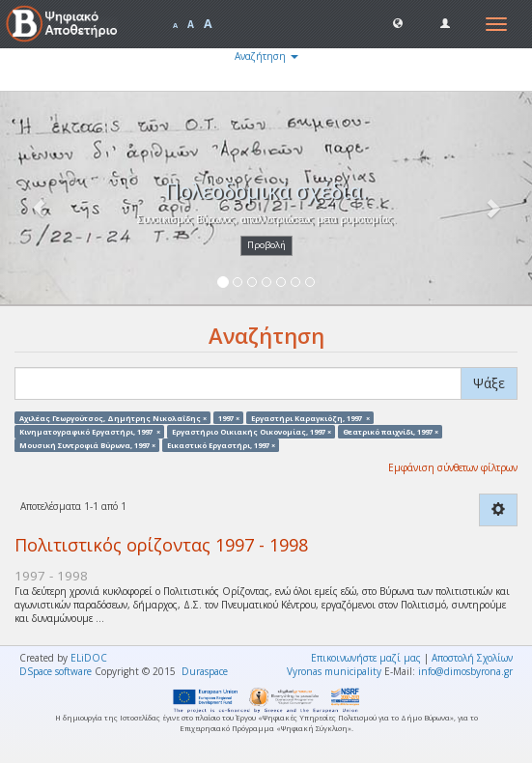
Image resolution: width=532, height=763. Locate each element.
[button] (398, 22)
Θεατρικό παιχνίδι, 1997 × (391, 431)
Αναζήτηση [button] (266, 56)
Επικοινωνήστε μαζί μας (366, 658)
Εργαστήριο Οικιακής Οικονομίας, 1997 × (252, 431)
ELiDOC (89, 658)
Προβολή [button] (266, 245)
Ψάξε (489, 383)
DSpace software (56, 671)
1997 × (229, 417)
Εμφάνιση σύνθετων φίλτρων (453, 467)
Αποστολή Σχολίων (472, 658)
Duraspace (205, 671)
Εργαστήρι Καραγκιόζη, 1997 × (310, 417)
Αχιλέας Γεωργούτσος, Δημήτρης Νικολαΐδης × (113, 417)
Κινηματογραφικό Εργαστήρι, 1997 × (90, 431)
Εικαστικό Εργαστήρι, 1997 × (221, 445)
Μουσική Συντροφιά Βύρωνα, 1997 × (87, 445)
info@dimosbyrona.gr (465, 671)
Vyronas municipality (334, 671)
